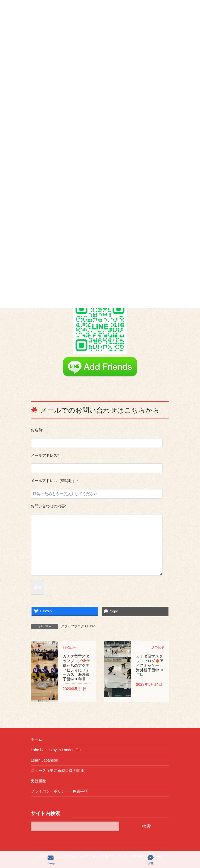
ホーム (36, 739)
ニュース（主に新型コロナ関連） (59, 770)
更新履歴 (38, 781)
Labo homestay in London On (56, 750)
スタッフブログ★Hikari (78, 626)
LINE (151, 860)
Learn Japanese (44, 760)
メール (51, 860)
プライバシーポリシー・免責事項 (59, 791)
